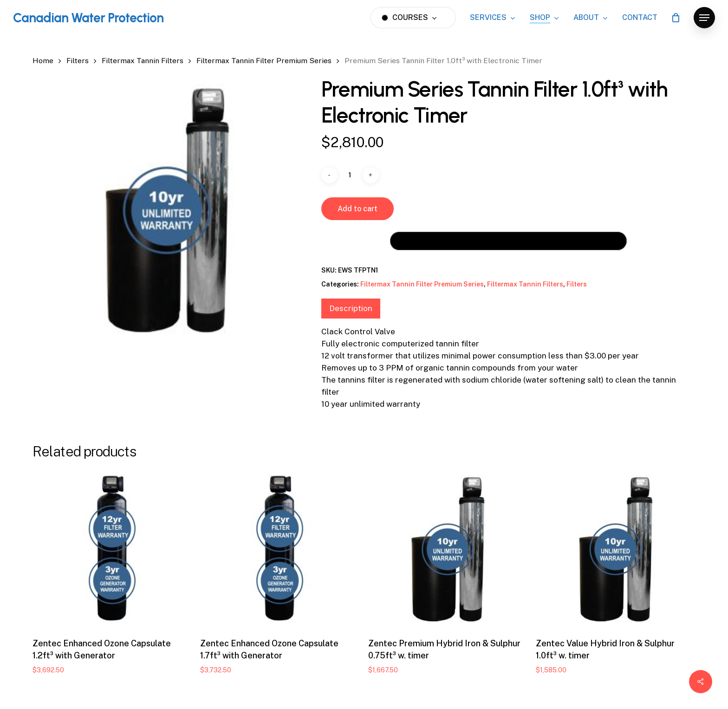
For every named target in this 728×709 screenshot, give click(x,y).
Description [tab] (351, 308)
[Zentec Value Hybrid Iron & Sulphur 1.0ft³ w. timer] (615, 550)
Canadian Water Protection (88, 18)
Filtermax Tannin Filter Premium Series (264, 61)
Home (43, 61)
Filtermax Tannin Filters (143, 61)
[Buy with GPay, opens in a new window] (508, 241)
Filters (78, 61)
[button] (704, 18)
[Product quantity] (350, 175)
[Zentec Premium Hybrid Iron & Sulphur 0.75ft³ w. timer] (448, 550)
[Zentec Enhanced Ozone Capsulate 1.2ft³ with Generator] (112, 550)
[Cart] (676, 18)
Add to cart (357, 209)
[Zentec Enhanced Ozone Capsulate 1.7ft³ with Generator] (280, 550)
